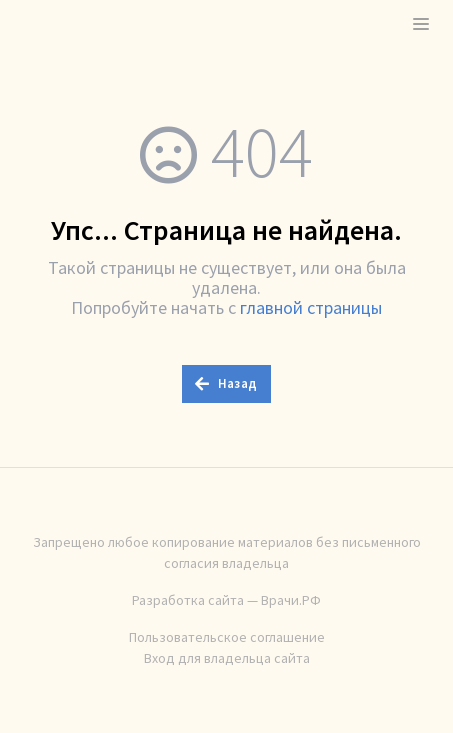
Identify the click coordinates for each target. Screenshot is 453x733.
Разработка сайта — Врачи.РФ (226, 600)
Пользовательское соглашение (227, 637)
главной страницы (311, 307)
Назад (226, 383)
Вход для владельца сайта (227, 658)
